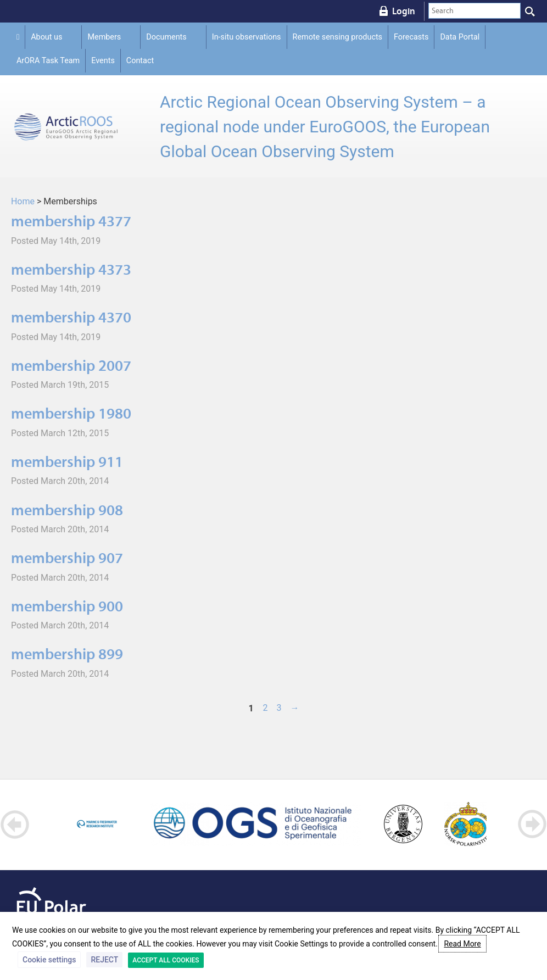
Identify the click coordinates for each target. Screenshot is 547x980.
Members (104, 37)
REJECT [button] (104, 960)
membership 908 (67, 510)
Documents (166, 37)
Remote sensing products (338, 37)
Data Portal (460, 37)
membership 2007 (71, 366)
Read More (462, 944)
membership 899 (67, 654)
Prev (15, 824)
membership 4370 (71, 317)
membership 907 (67, 558)
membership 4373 (71, 269)
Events (103, 61)
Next (532, 824)
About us (46, 37)
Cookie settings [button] (49, 960)
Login (404, 11)
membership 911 (67, 462)
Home (23, 201)
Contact (140, 61)
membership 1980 (71, 413)
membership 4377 (71, 221)
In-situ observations (247, 37)
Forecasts (411, 37)
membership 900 (67, 606)
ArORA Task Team (48, 61)
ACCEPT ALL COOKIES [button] (166, 960)
